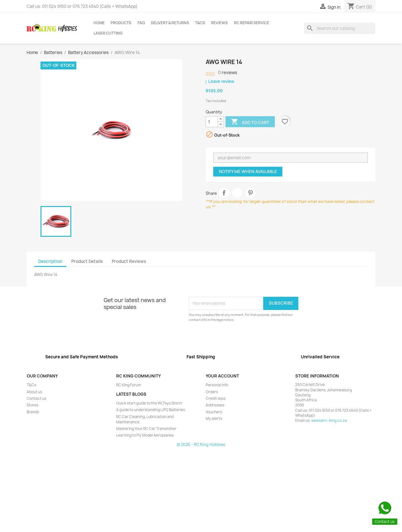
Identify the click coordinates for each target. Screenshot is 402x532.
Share (224, 193)
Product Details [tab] (87, 261)
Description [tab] (50, 261)
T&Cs (200, 23)
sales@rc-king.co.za (329, 421)
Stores (33, 405)
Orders (212, 392)
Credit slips (216, 399)
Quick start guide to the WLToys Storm (149, 403)
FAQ (141, 23)
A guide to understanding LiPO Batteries (151, 410)
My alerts (214, 419)
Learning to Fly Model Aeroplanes (145, 435)
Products (121, 23)
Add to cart (250, 122)
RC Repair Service (252, 23)
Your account (222, 376)
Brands (33, 412)
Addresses (215, 405)
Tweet (237, 193)
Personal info (217, 385)
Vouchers (214, 412)
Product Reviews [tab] (129, 261)
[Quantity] (212, 122)
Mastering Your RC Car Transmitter (146, 429)
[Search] (340, 28)
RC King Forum (129, 385)
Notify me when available (248, 171)
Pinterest (250, 193)
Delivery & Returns (170, 23)
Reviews (219, 23)
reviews (228, 73)
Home (99, 23)
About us (34, 392)
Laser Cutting (108, 33)
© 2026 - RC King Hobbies (201, 445)
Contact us (36, 399)
